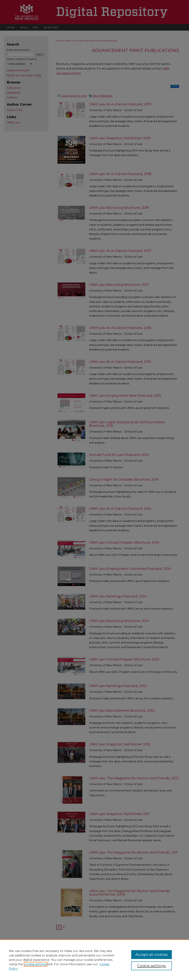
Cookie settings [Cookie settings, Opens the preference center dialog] (151, 966)
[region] (94, 960)
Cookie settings (36, 964)
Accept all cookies (152, 955)
